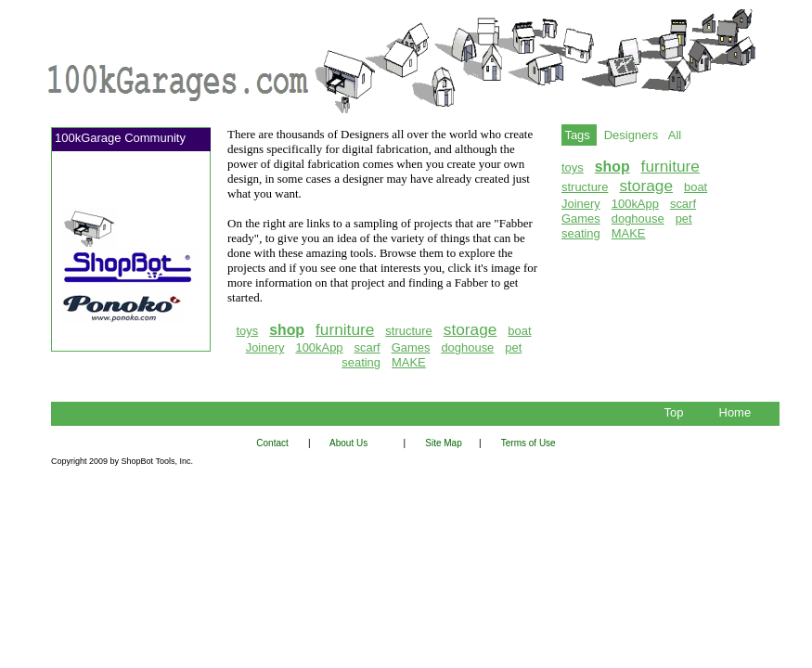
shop (287, 330)
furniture (345, 329)
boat (519, 331)
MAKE (409, 362)
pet (513, 347)
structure (408, 331)
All (675, 135)
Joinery (265, 347)
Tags (579, 135)
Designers (631, 135)
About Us (349, 443)
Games (411, 347)
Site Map (447, 443)
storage (470, 329)
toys (247, 331)
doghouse (467, 347)
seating (361, 362)
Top (677, 412)
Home (738, 412)
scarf (367, 347)
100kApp (319, 347)
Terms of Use (528, 443)
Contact (277, 443)
